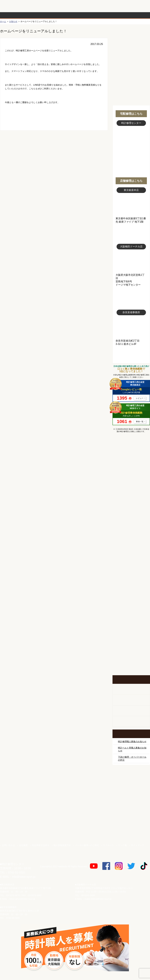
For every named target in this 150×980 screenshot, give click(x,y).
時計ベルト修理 (131, 606)
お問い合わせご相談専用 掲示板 (131, 643)
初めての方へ (131, 47)
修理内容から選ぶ (62, 15)
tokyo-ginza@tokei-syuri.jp (22, 899)
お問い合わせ (137, 6)
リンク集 (122, 845)
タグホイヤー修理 (131, 512)
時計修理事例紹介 (112, 15)
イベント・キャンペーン (131, 664)
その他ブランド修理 (131, 582)
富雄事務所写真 (131, 327)
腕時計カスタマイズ (131, 711)
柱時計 (131, 689)
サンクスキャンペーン (131, 787)
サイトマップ (137, 845)
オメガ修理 (131, 489)
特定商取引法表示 (41, 845)
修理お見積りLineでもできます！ (111, 6)
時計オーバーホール (131, 594)
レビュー (140, 398)
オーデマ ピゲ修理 (131, 571)
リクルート (109, 845)
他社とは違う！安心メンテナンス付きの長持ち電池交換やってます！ (131, 623)
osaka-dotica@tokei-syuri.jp (98, 899)
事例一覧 (140, 422)
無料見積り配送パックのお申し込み (54, 157)
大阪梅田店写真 (131, 261)
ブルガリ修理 (131, 524)
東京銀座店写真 (131, 205)
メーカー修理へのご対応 (87, 845)
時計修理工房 (13, 858)
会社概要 (23, 845)
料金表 (87, 15)
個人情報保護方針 (62, 845)
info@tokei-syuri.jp (24, 877)
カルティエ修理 (131, 501)
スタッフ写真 (131, 143)
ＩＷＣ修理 (131, 536)
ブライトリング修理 (131, 547)
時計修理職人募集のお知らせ (132, 742)
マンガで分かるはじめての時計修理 (131, 448)
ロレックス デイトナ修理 (131, 477)
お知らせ (13, 21)
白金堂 (131, 820)
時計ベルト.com (131, 831)
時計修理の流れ (12, 15)
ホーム (3, 21)
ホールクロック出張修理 (131, 700)
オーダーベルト (131, 722)
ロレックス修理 (131, 465)
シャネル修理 (131, 559)
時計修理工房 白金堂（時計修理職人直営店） (13, 8)
